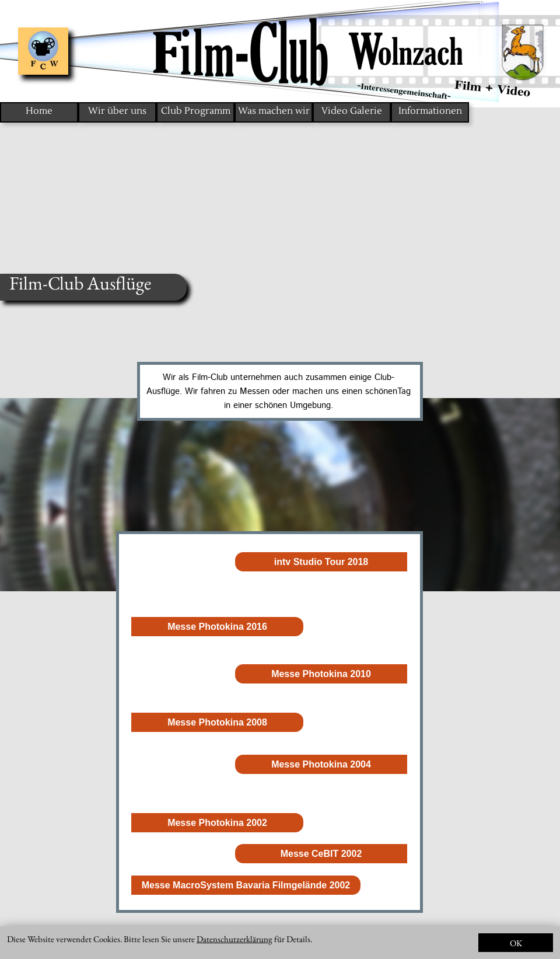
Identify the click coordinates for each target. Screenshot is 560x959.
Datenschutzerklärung (235, 939)
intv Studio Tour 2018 (321, 562)
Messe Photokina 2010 (321, 674)
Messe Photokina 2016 (217, 627)
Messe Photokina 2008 (217, 722)
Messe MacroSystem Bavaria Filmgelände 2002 (246, 885)
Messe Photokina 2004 (321, 764)
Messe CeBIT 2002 (321, 854)
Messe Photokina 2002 (217, 823)
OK (516, 943)
